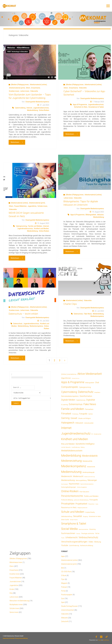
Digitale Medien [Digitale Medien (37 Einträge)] (68, 400)
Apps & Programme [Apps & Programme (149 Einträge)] (73, 382)
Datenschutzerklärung (22, 638)
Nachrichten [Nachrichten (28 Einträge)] (74, 484)
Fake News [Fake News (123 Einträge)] (90, 404)
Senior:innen (14, 612)
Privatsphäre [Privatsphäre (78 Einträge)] (68, 504)
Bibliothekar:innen (16, 562)
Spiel (63, 602)
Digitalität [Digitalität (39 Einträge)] (91, 400)
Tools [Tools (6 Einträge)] (63, 538)
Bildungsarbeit (91, 215)
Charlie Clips (70, 304)
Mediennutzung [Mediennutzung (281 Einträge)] (71, 472)
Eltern (28, 88)
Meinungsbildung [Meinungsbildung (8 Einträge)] (81, 480)
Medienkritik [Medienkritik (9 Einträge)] (91, 467)
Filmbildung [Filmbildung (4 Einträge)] (75, 414)
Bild (63, 568)
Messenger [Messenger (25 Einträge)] (92, 480)
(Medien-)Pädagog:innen (20, 85)
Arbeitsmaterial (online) (38, 85)
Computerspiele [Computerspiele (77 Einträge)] (70, 387)
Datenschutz (78, 314)
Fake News (88, 314)
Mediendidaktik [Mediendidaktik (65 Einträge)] (90, 456)
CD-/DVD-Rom (66, 572)
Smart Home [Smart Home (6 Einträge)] (74, 520)
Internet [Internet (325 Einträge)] (66, 428)
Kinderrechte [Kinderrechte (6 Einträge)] (97, 434)
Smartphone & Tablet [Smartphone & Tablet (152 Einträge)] (74, 524)
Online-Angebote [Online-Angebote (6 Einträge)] (82, 487)
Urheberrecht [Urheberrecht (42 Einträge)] (72, 538)
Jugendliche (32, 206)
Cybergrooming (21, 226)
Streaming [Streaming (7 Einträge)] (92, 529)
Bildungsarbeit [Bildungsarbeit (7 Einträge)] (90, 383)
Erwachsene (36, 88)
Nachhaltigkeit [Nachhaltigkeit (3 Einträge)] (65, 484)
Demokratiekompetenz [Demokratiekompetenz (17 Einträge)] (70, 396)
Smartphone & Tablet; (96, 107)
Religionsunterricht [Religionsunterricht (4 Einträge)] (82, 508)
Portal (63, 591)
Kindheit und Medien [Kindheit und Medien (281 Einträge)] (75, 439)
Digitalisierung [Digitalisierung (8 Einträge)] (81, 400)
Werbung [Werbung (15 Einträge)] (98, 542)
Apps (63, 556)
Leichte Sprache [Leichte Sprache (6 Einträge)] (66, 447)
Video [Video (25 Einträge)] (91, 542)
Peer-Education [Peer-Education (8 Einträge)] (84, 492)
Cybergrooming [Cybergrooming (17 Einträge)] (85, 387)
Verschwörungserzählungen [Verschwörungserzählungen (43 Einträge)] (74, 542)
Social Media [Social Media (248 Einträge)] (69, 529)
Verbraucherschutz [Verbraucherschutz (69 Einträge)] (88, 537)
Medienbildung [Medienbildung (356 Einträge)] (71, 455)
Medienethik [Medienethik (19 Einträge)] (87, 461)
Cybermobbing (20, 108)
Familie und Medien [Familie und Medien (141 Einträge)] (73, 409)
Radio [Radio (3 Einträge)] (97, 504)
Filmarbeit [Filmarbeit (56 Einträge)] (66, 414)
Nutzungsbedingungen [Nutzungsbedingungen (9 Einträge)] (69, 487)
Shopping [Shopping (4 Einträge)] (85, 517)
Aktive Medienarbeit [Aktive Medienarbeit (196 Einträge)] (90, 374)
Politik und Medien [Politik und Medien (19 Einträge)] (91, 496)
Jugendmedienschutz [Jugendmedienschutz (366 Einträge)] (76, 433)
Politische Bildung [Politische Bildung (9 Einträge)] (67, 500)
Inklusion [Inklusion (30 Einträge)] (79, 423)
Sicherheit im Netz (81, 107)
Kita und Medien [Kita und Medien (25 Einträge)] (68, 444)
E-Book (64, 575)
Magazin (64, 583)
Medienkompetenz (97, 316)
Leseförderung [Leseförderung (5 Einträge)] (76, 447)
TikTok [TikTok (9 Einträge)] (97, 533)
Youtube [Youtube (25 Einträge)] (65, 545)
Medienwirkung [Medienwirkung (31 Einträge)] (68, 480)
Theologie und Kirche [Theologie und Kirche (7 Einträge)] (88, 534)
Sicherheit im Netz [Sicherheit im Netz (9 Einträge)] (95, 516)
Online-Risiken (44, 110)
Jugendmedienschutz (41, 108)
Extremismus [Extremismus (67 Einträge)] (76, 404)
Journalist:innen (15, 582)
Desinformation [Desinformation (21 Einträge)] (86, 396)
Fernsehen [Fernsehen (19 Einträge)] (89, 409)
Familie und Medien (35, 226)
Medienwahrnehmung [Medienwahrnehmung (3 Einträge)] (90, 477)
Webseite (65, 618)
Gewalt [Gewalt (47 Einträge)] (74, 418)
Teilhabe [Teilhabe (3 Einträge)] (78, 534)
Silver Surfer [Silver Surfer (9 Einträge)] (65, 520)
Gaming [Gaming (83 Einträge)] (65, 418)
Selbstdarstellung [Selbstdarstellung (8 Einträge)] (67, 516)
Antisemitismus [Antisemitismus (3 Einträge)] (76, 378)
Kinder (12, 589)
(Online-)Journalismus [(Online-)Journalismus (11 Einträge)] (69, 374)
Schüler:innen (42, 206)
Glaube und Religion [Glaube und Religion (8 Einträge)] (84, 418)
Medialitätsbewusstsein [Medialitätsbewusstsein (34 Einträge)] (72, 451)
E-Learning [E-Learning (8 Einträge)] (65, 405)
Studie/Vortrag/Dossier (69, 606)
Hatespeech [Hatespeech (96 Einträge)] (68, 423)
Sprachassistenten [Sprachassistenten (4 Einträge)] (83, 529)
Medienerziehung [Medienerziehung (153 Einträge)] (71, 461)
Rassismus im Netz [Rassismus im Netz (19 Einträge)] (69, 507)
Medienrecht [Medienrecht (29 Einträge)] (67, 476)
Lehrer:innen (25, 91)
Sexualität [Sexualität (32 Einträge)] (77, 516)
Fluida (100, 640)
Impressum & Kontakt (9, 638)
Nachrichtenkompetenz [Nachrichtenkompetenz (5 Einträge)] (87, 484)
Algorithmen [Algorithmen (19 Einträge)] (66, 378)
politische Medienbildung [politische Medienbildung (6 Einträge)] (81, 500)
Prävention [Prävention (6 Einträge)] (91, 504)
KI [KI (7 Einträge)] (92, 434)
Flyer (63, 579)
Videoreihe (34, 91)
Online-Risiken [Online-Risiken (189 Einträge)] (70, 491)
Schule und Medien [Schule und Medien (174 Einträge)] (73, 512)
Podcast (64, 587)
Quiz (63, 598)
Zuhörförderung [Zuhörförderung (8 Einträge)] (74, 546)
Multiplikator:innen (16, 605)
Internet (29, 108)
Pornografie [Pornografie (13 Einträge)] (94, 500)
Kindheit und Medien (41, 229)
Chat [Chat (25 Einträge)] (97, 382)
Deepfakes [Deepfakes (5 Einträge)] (97, 392)
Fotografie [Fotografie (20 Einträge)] (83, 414)
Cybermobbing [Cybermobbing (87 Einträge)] (69, 392)
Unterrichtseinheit (67, 610)
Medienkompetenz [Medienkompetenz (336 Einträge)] (74, 466)
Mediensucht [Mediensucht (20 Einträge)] (78, 476)
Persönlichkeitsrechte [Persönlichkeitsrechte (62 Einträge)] (72, 496)
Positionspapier (67, 595)
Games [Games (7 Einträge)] (90, 414)
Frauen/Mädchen (20, 206)
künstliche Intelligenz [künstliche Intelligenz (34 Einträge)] (85, 444)
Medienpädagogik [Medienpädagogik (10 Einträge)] (89, 472)
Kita (11, 593)
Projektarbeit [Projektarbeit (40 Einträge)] (81, 504)
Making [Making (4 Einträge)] (83, 447)
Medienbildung (32, 110)
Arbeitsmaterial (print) (17, 88)
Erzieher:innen (14, 91)
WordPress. (106, 640)
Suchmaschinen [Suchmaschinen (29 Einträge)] (68, 533)
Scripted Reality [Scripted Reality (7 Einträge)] (90, 512)
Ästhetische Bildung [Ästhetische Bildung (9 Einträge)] (87, 546)
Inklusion (100, 215)
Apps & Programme (80, 105)
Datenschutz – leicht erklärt (23, 314)
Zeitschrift (65, 621)
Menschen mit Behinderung (19, 601)
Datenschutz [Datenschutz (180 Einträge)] (86, 392)
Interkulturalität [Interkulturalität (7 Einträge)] (89, 423)
